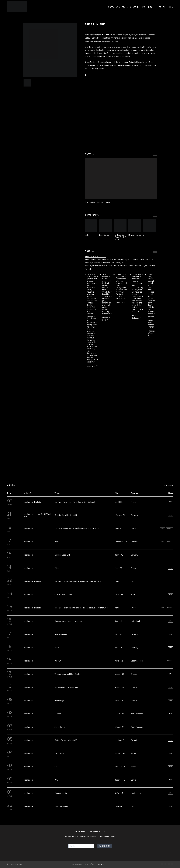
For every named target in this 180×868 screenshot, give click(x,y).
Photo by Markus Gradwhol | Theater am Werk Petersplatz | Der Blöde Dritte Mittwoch (120, 260)
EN (164, 7)
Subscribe (105, 846)
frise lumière (28, 502)
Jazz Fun (121, 303)
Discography (114, 7)
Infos (151, 7)
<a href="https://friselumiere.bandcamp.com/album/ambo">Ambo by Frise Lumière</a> (121, 106)
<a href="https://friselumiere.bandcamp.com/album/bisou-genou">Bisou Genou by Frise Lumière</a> (121, 138)
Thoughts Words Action (152, 334)
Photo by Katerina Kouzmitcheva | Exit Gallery (104, 263)
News (144, 7)
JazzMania (93, 366)
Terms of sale (90, 864)
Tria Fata (37, 502)
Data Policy (103, 864)
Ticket (169, 528)
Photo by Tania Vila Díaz (95, 257)
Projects (126, 7)
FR (160, 7)
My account (77, 864)
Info (170, 502)
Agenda (136, 7)
